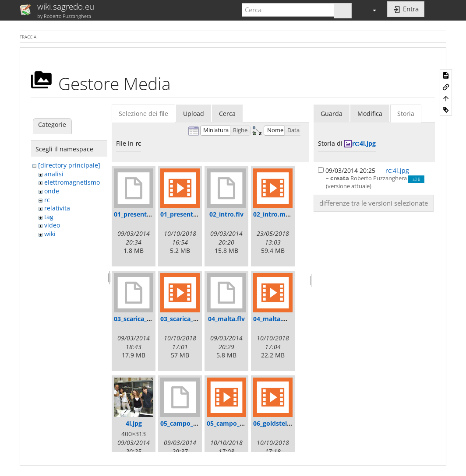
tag (49, 217)
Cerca (227, 114)
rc (47, 200)
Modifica (370, 114)
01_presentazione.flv (145, 214)
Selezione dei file (143, 114)
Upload (194, 114)
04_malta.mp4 (274, 319)
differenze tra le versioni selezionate (374, 203)
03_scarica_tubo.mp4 (192, 319)
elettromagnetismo (72, 182)
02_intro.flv (226, 214)
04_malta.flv (226, 319)
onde (52, 191)
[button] (371, 10)
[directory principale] (69, 165)
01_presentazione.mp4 (194, 214)
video (52, 225)
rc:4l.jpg (364, 143)
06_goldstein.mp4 (280, 423)
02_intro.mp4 (273, 214)
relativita (57, 208)
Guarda (332, 114)
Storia (406, 114)
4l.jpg (134, 423)
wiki (50, 234)
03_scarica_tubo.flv (142, 319)
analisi (54, 174)
